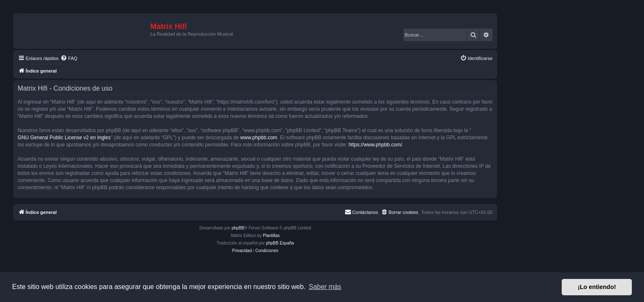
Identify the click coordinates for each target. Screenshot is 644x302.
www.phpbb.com (325, 138)
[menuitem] (136, 58)
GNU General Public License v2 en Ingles (131, 138)
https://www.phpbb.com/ (442, 145)
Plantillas (338, 236)
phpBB (305, 228)
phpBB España (347, 243)
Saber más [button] (325, 287)
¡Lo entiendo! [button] (597, 287)
